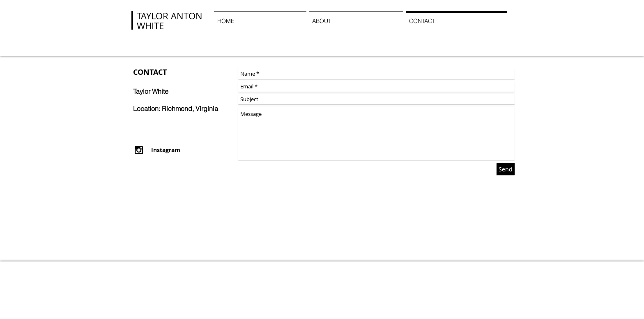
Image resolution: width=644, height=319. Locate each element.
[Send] (506, 169)
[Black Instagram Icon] (139, 150)
